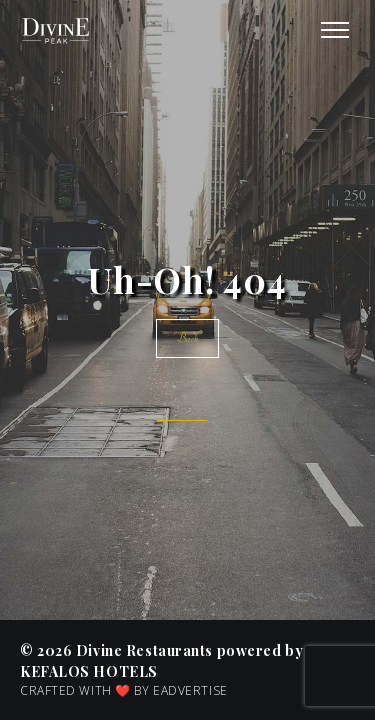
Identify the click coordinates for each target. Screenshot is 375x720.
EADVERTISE (190, 690)
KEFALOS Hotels (89, 671)
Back (187, 338)
